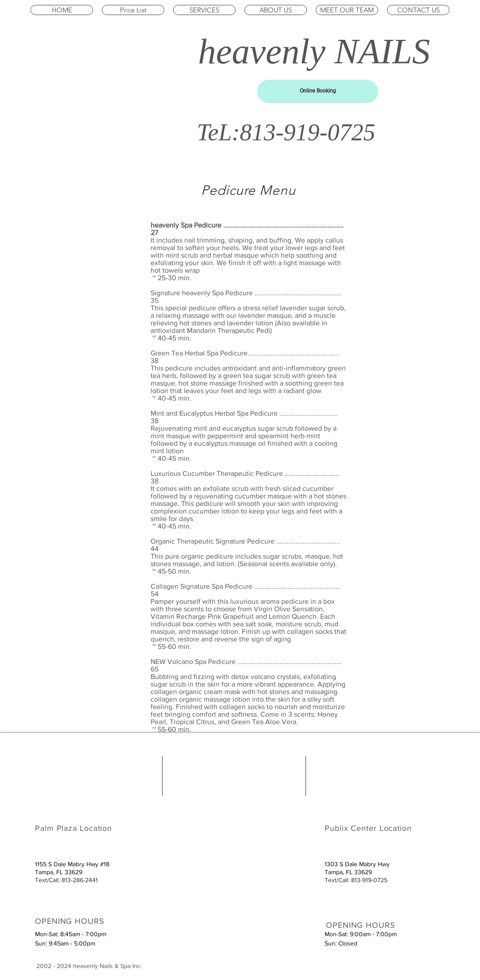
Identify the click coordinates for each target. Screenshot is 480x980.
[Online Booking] (318, 91)
